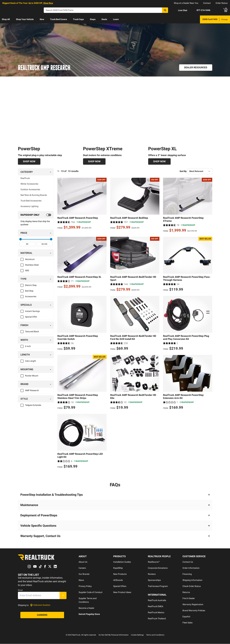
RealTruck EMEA (156, 607)
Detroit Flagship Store (89, 614)
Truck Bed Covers (59, 19)
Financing (187, 574)
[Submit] (63, 595)
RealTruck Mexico (156, 613)
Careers (82, 568)
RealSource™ (154, 562)
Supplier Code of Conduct (91, 592)
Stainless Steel (32, 265)
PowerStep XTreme (103, 149)
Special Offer (31, 317)
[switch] (36, 215)
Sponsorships (154, 580)
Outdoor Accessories (30, 190)
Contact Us (188, 562)
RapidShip (118, 568)
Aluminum (30, 259)
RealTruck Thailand (157, 619)
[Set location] (40, 605)
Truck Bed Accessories (31, 201)
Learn (116, 19)
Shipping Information (192, 580)
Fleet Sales (187, 623)
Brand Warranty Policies (194, 611)
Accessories (31, 297)
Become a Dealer (86, 608)
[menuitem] (6, 19)
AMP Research (32, 391)
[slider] (20, 239)
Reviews (152, 574)
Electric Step (31, 285)
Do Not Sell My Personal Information (114, 635)
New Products (120, 574)
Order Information (191, 568)
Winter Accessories (29, 184)
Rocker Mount (32, 376)
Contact (207, 3)
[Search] (106, 10)
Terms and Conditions (155, 635)
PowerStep (29, 149)
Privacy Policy (85, 586)
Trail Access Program (158, 586)
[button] (115, 495)
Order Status (222, 3)
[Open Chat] (180, 10)
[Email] (39, 595)
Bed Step (29, 291)
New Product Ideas (122, 592)
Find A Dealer (189, 598)
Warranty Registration (193, 605)
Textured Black (32, 332)
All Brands (118, 580)
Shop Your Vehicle (25, 19)
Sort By (183, 171)
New (42, 19)
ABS (27, 271)
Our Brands (84, 574)
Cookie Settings (137, 635)
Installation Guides (122, 562)
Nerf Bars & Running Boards (34, 195)
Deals (104, 19)
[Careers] (42, 615)
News (81, 580)
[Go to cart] (225, 10)
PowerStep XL (162, 149)
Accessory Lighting (29, 206)
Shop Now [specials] (48, 3)
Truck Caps (78, 19)
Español (186, 617)
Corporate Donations (158, 568)
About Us (83, 562)
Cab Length (31, 361)
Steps (93, 19)
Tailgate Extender (33, 405)
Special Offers (120, 586)
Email (20, 590)
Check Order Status (192, 586)
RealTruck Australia (157, 600)
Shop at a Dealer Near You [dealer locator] (186, 3)
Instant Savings (32, 311)
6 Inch (28, 346)
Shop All (6, 19)
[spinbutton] (27, 244)
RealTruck (25, 178)
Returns (186, 592)
